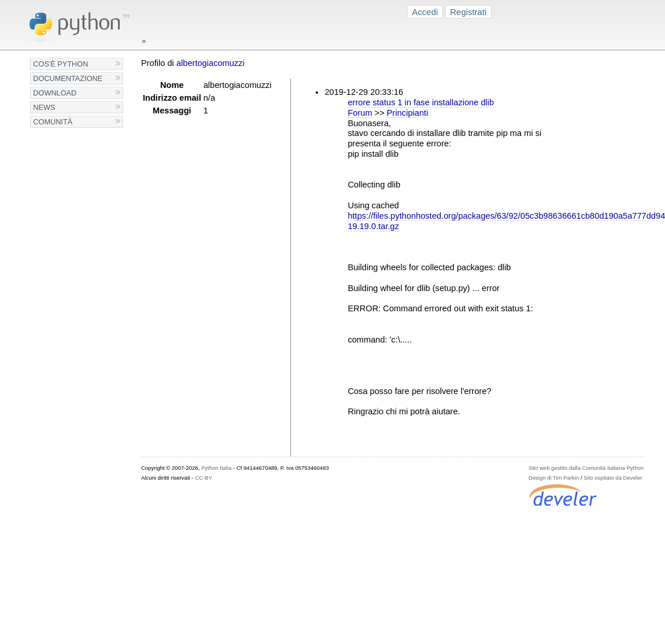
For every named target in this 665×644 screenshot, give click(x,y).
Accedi (425, 12)
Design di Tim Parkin (554, 478)
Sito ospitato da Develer (613, 478)
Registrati (468, 12)
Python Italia (216, 468)
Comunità (53, 122)
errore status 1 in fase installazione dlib (421, 102)
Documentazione (68, 78)
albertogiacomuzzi (210, 63)
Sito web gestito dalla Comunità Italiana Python (586, 468)
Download (55, 93)
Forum (360, 113)
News (44, 107)
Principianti (408, 113)
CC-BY (204, 478)
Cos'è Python (60, 64)
